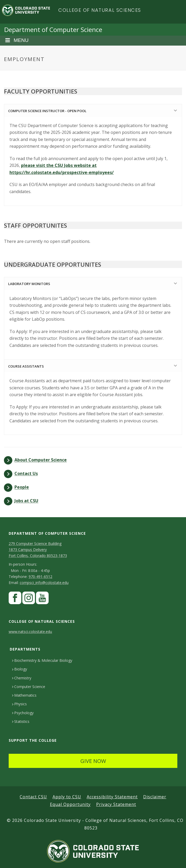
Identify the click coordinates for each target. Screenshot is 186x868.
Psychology (23, 713)
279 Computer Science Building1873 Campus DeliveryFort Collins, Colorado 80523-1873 (38, 550)
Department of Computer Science (53, 29)
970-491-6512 (40, 577)
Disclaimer (155, 797)
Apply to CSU (67, 797)
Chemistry (22, 678)
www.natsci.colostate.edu (30, 632)
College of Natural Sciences (100, 10)
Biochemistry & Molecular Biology (42, 660)
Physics (19, 704)
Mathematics (24, 695)
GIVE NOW (93, 761)
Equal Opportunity (70, 804)
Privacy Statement (116, 804)
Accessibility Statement (112, 797)
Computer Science (29, 687)
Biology (20, 669)
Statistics (21, 721)
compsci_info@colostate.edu (44, 583)
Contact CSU (33, 797)
